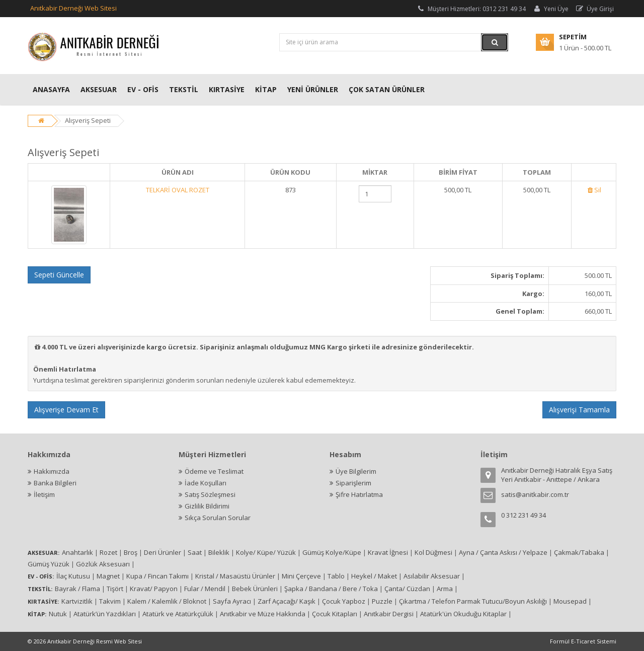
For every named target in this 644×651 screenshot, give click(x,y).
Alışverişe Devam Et (66, 410)
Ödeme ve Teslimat (214, 471)
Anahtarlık (77, 552)
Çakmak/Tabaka (579, 552)
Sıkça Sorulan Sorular (218, 518)
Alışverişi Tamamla (579, 410)
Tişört (115, 589)
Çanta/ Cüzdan (407, 589)
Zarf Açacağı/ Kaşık (287, 601)
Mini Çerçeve (301, 576)
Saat (195, 552)
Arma (445, 589)
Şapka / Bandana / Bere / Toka (331, 589)
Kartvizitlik (77, 601)
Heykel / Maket (374, 576)
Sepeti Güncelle (59, 275)
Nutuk (58, 614)
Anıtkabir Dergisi (389, 614)
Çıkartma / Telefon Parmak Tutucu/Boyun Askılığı (473, 601)
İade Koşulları (206, 483)
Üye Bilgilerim (356, 471)
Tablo (336, 576)
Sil (593, 190)
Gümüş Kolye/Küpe (332, 552)
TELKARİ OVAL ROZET (178, 190)
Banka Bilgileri (55, 483)
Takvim (110, 601)
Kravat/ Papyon (154, 589)
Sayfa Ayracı (232, 601)
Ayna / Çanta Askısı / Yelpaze (503, 552)
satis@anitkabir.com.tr (535, 494)
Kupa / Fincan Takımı (157, 576)
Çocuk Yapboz (344, 601)
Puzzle (382, 601)
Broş (131, 552)
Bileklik (219, 552)
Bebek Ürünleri (255, 589)
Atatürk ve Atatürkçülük (178, 614)
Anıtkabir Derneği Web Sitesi (73, 8)
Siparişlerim (353, 483)
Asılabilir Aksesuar (432, 576)
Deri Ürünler (163, 552)
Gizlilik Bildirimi (207, 506)
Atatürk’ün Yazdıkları (105, 614)
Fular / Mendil (205, 589)
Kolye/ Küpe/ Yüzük (266, 552)
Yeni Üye (550, 9)
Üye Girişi (594, 9)
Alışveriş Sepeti (88, 120)
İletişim (44, 494)
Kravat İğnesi (388, 552)
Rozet (108, 552)
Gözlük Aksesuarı (103, 564)
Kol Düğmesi (433, 552)
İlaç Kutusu (73, 576)
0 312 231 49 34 (524, 515)
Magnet (108, 576)
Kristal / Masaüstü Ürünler (235, 576)
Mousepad (570, 601)
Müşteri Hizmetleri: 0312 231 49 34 (471, 9)
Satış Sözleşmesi (210, 494)
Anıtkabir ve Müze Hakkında (263, 614)
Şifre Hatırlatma (359, 494)
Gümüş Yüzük (49, 564)
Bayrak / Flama (77, 589)
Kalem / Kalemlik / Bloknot (167, 601)
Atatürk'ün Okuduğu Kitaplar (463, 614)
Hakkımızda (52, 471)
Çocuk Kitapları (335, 614)
